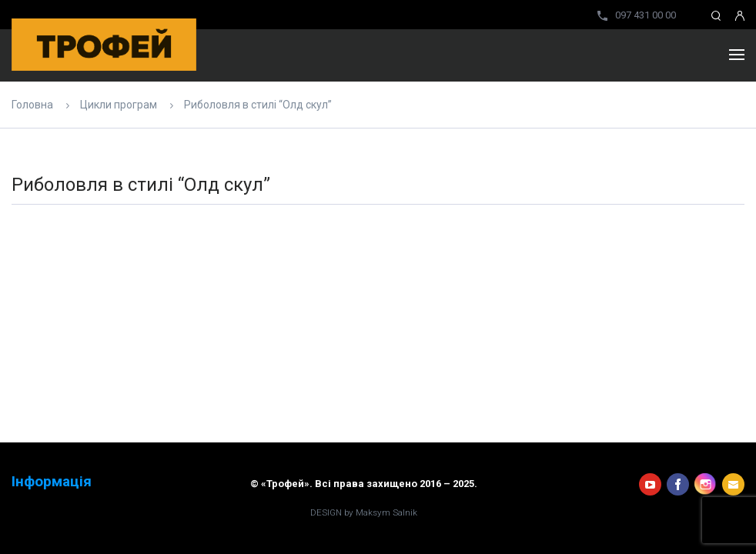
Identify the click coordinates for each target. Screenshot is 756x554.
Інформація (52, 482)
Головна (32, 105)
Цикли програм (119, 105)
